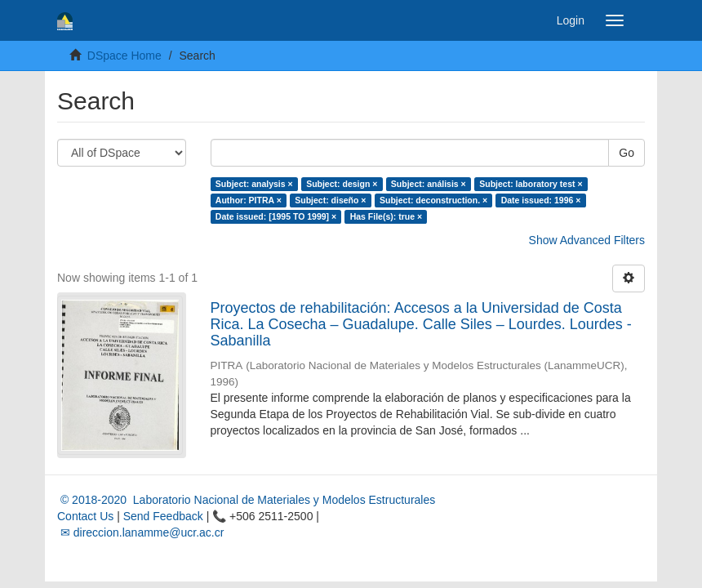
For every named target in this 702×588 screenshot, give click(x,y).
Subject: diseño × (330, 200)
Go (626, 153)
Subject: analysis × (254, 184)
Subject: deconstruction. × (433, 200)
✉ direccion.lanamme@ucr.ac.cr (140, 532)
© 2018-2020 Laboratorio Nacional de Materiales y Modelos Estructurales (246, 500)
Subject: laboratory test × (531, 184)
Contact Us (85, 516)
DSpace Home (124, 56)
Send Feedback (163, 516)
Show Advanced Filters (587, 240)
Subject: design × (342, 184)
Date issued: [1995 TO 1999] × (276, 216)
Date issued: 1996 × (541, 200)
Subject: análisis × (429, 184)
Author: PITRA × (249, 200)
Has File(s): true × (386, 216)
